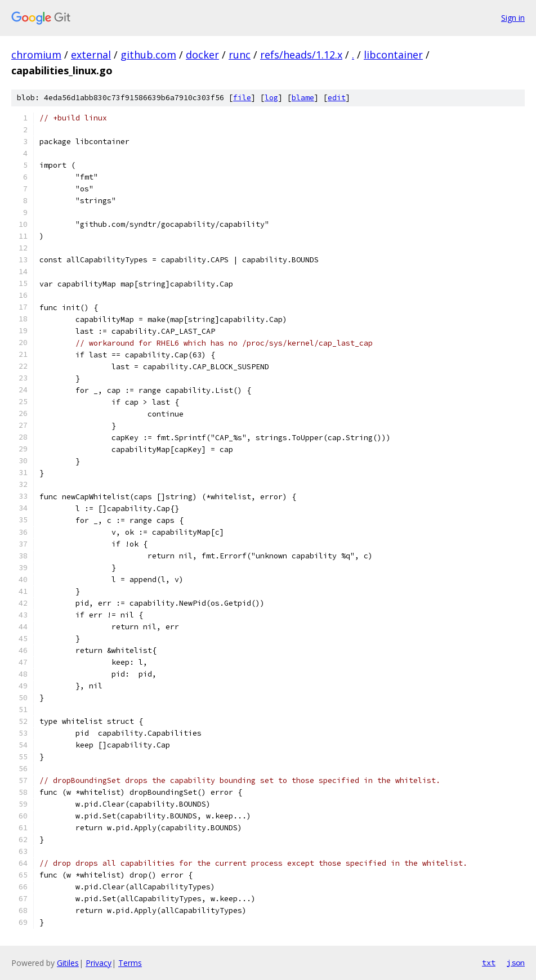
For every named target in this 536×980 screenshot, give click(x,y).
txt (489, 963)
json (516, 963)
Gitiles (68, 963)
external (91, 55)
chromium (36, 55)
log (271, 98)
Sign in (513, 18)
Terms (130, 963)
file (242, 98)
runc (240, 55)
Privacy (99, 963)
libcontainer (393, 55)
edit (337, 98)
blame (303, 98)
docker (202, 55)
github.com (148, 55)
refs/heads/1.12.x (301, 55)
